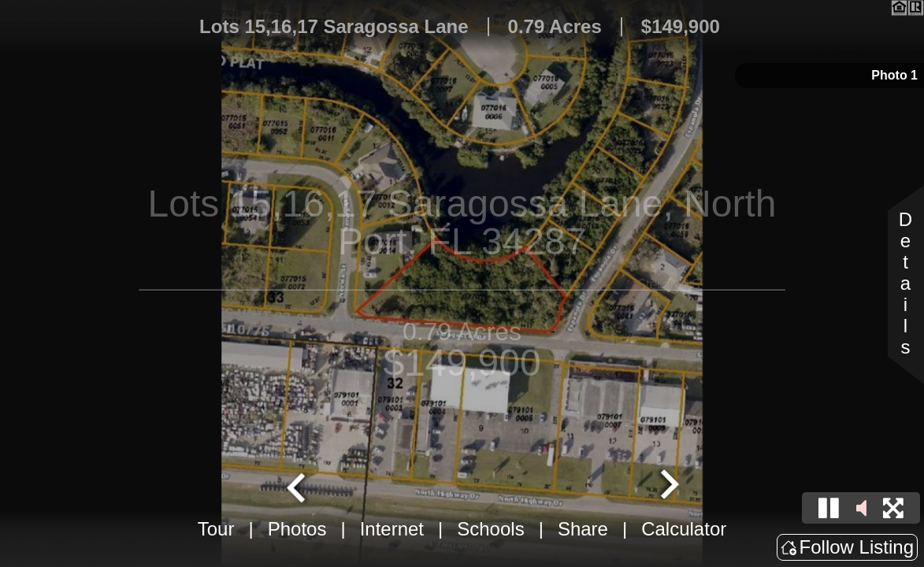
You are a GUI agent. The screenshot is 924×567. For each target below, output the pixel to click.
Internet (392, 529)
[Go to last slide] (298, 486)
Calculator (684, 529)
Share (583, 529)
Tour (216, 529)
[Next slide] (667, 486)
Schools (490, 529)
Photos (297, 529)
